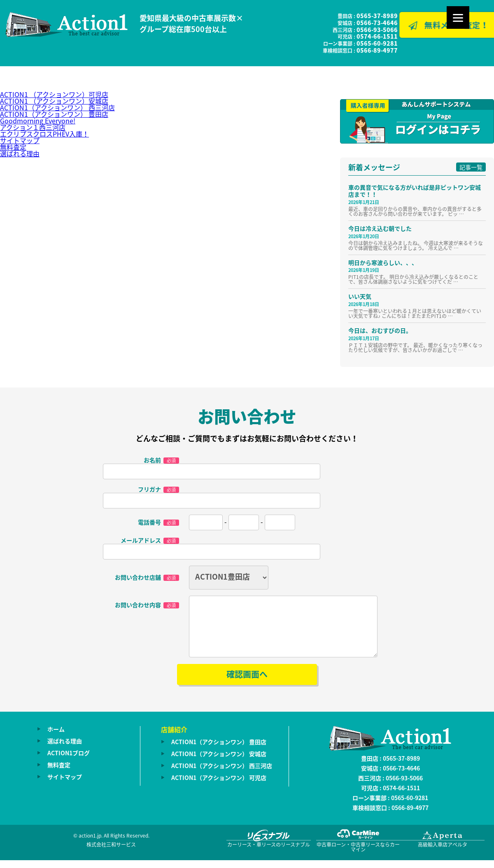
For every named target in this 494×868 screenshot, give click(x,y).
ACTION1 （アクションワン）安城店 (54, 101)
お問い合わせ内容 (147, 605)
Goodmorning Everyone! (38, 121)
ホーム (56, 739)
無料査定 (13, 147)
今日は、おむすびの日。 (380, 330)
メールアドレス (150, 541)
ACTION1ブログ (69, 763)
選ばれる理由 (20, 153)
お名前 (161, 460)
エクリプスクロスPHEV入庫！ (44, 134)
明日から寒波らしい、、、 (383, 262)
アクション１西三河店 (33, 127)
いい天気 (360, 296)
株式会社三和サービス (111, 854)
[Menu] (458, 17)
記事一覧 (471, 167)
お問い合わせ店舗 (147, 578)
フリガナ (158, 490)
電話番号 (158, 522)
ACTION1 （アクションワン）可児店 (54, 94)
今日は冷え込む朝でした (380, 228)
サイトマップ (20, 140)
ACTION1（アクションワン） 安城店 (219, 764)
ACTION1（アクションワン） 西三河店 (57, 107)
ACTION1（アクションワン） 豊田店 (54, 114)
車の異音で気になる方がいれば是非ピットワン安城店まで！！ (415, 191)
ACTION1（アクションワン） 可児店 (219, 787)
